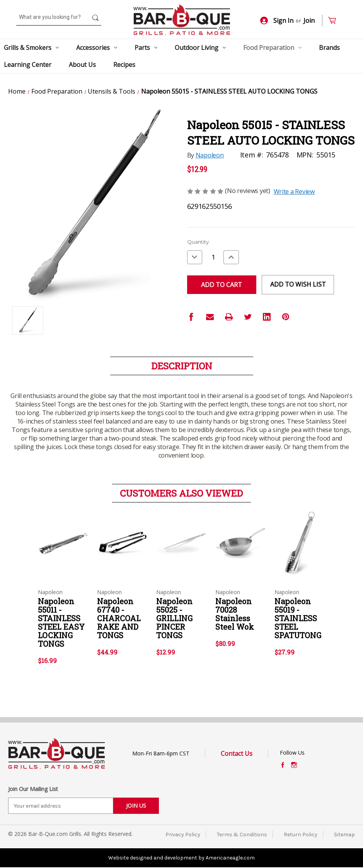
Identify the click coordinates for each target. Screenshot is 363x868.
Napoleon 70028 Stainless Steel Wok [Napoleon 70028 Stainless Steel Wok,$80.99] (235, 614)
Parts (146, 48)
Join (309, 21)
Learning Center (28, 65)
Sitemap (344, 835)
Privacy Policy (183, 835)
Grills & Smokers (31, 48)
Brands (329, 48)
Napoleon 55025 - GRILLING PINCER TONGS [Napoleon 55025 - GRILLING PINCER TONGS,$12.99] (174, 618)
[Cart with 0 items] (335, 21)
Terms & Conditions (242, 835)
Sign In (277, 21)
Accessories (97, 48)
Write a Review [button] (294, 191)
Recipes (124, 65)
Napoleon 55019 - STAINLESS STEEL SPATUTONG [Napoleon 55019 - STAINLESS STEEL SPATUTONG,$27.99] (298, 618)
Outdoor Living (200, 48)
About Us (82, 65)
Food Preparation (272, 48)
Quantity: (199, 242)
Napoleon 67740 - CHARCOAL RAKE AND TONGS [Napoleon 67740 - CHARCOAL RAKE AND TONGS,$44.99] (119, 618)
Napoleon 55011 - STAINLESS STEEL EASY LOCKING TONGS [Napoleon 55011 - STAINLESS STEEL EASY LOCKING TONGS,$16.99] (61, 622)
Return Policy (301, 835)
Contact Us (237, 754)
